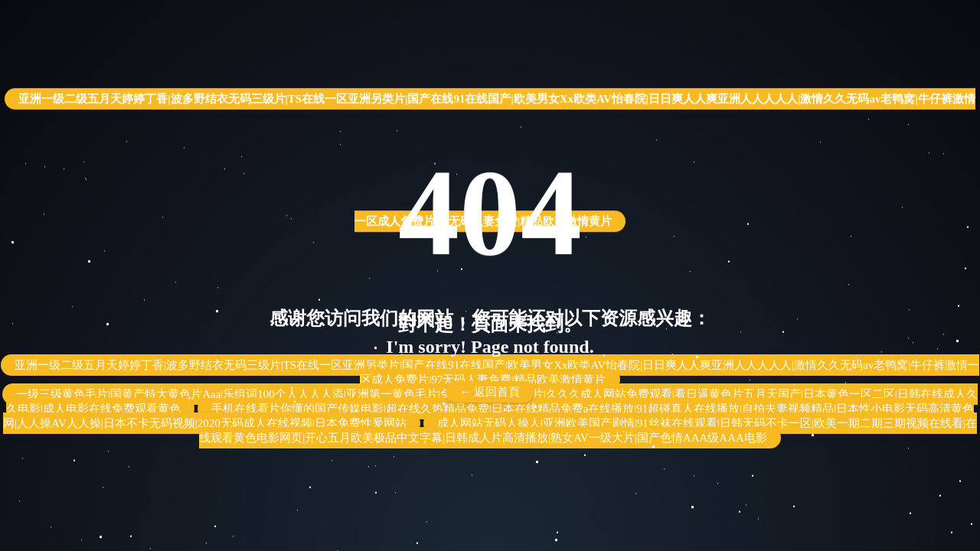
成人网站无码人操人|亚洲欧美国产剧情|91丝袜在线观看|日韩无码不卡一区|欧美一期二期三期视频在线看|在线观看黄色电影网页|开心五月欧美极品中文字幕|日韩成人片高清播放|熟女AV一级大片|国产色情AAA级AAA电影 (588, 430)
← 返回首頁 (490, 392)
